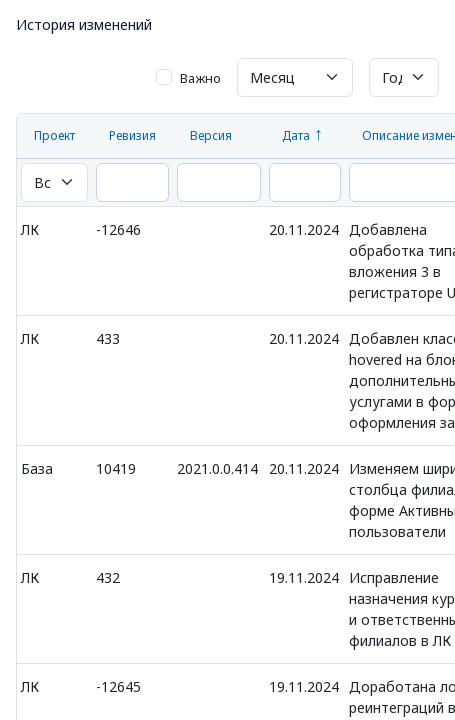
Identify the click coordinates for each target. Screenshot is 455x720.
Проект (54, 135)
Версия (211, 135)
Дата (296, 135)
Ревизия (132, 135)
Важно (200, 78)
